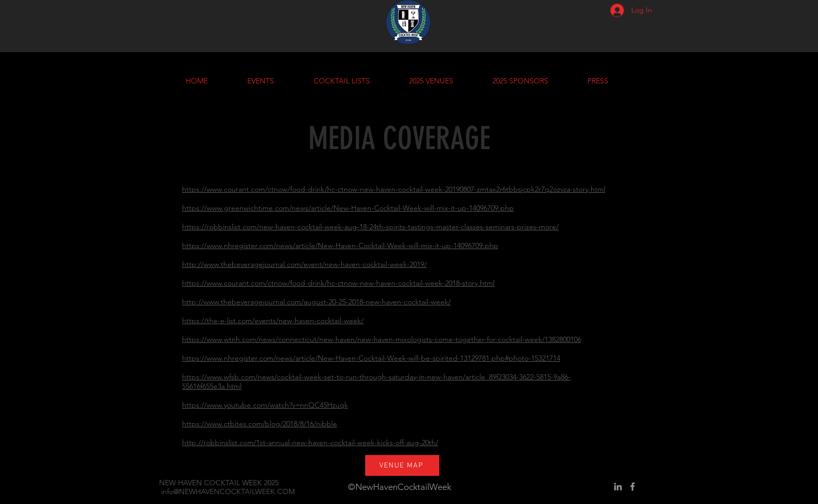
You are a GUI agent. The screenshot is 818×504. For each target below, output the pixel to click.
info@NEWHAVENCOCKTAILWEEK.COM (228, 491)
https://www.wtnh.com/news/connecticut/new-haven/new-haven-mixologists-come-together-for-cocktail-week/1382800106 (382, 339)
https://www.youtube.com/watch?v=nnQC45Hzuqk (265, 405)
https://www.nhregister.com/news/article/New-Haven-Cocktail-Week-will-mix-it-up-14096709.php (340, 245)
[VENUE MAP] (402, 465)
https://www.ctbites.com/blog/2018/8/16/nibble (260, 424)
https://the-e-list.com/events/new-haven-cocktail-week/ (273, 321)
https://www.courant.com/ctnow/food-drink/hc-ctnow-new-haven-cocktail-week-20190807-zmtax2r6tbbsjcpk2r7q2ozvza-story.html (394, 189)
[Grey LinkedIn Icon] (618, 487)
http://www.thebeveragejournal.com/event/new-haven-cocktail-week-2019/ (304, 264)
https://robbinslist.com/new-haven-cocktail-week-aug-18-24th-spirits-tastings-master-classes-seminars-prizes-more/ (370, 227)
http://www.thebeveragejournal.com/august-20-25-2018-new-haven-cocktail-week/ (316, 302)
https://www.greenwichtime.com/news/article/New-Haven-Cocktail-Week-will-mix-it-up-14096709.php (348, 208)
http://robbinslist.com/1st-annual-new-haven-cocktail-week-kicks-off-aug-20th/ (310, 442)
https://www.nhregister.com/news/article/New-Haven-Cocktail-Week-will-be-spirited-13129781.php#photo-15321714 (371, 358)
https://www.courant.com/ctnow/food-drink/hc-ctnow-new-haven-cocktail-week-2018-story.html (338, 283)
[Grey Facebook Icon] (633, 487)
